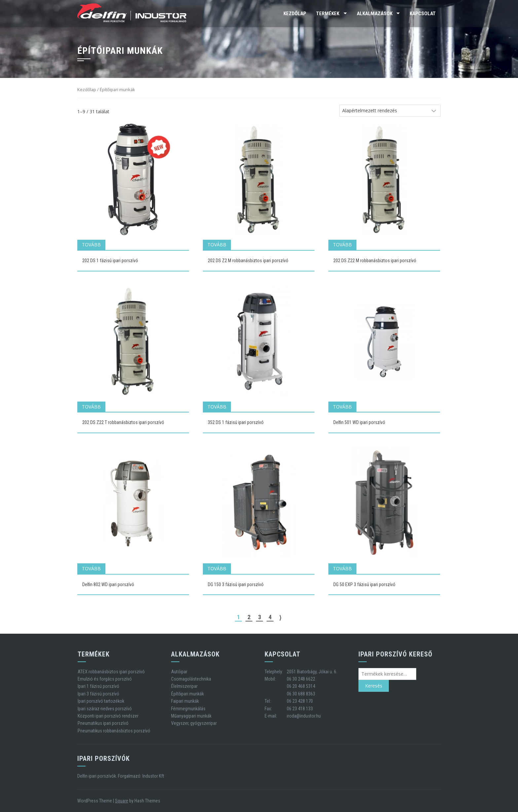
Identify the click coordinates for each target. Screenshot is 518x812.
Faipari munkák (185, 701)
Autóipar (179, 672)
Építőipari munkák (187, 694)
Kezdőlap (295, 14)
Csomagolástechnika (191, 679)
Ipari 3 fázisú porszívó (98, 694)
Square (122, 801)
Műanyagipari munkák (191, 716)
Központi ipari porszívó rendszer (108, 716)
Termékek (328, 14)
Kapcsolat (423, 14)
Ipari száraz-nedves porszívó (105, 709)
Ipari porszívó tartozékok (101, 701)
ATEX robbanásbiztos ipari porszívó (111, 672)
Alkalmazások (375, 14)
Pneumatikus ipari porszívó (103, 723)
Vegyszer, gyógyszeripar (194, 723)
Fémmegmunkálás (188, 709)
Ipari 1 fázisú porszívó (98, 686)
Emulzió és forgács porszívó (105, 679)
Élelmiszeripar (184, 686)
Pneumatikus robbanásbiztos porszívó (114, 731)
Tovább (91, 245)
